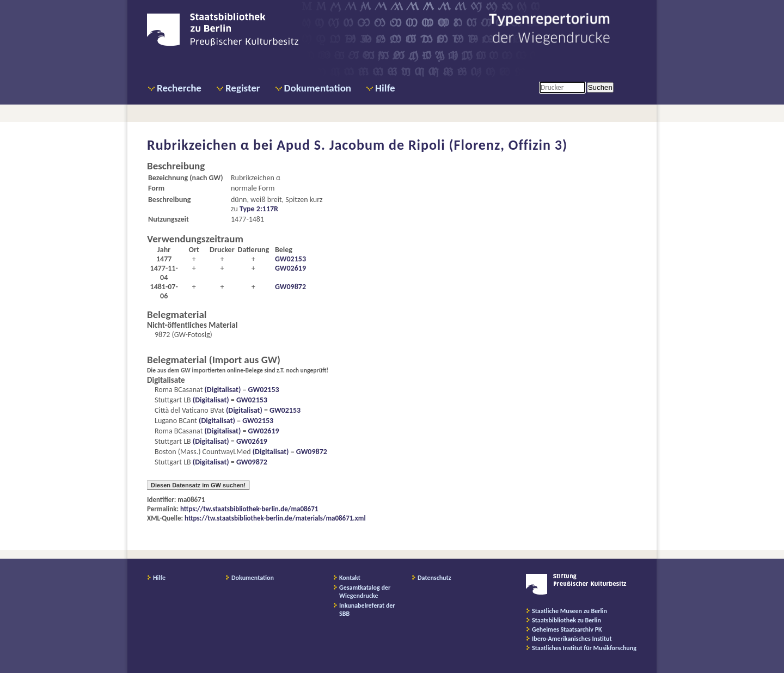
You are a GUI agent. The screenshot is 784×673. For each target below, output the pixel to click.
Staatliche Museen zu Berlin (569, 611)
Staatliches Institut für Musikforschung (584, 648)
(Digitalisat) (222, 390)
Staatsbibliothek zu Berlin (566, 620)
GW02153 (290, 259)
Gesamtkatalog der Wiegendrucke (365, 592)
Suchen (600, 87)
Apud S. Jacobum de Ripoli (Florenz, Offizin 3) (422, 145)
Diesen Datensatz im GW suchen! (198, 485)
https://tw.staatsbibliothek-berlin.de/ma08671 (249, 509)
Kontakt (350, 578)
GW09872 (290, 287)
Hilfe (385, 88)
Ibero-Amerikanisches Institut (572, 639)
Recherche (179, 88)
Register (243, 88)
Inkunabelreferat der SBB (367, 610)
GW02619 (290, 268)
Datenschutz (434, 578)
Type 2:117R (259, 209)
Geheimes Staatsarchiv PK (567, 629)
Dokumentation (318, 88)
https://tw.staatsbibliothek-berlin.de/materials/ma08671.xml (275, 518)
